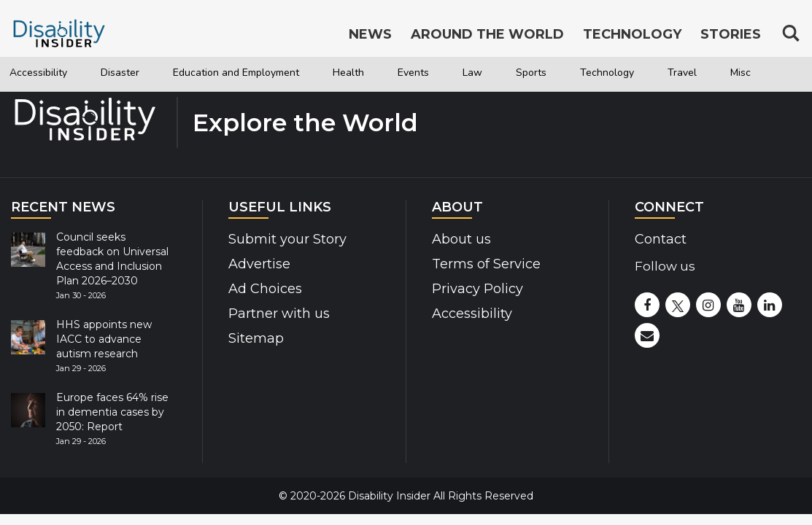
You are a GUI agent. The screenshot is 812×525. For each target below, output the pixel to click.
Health (414, 73)
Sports (618, 73)
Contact (661, 239)
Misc (101, 107)
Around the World (487, 35)
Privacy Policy (477, 289)
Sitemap (256, 338)
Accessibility (46, 73)
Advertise (259, 264)
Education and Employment (278, 73)
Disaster (139, 73)
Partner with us (279, 314)
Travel (35, 107)
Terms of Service (486, 264)
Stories (731, 35)
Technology (705, 73)
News (370, 35)
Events (487, 73)
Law (553, 73)
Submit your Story (287, 239)
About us (461, 239)
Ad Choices (265, 289)
